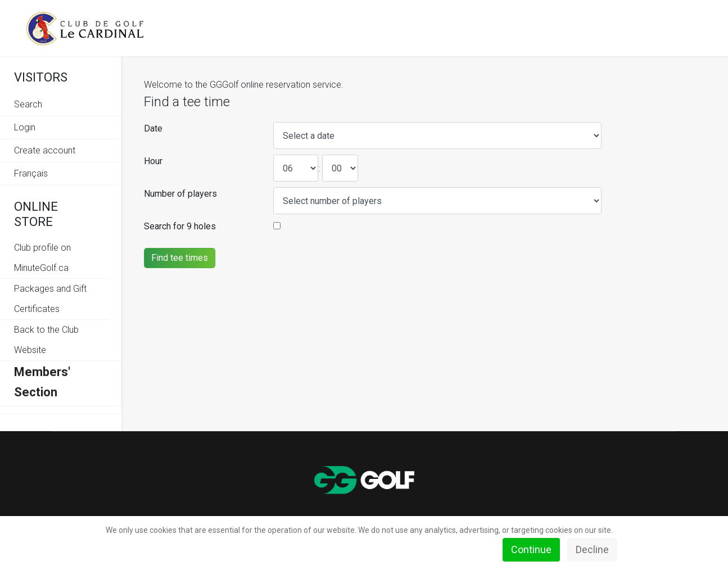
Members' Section (42, 382)
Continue (531, 549)
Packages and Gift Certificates (50, 299)
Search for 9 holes (180, 226)
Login (25, 127)
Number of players (180, 194)
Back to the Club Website (46, 340)
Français (31, 173)
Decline (592, 549)
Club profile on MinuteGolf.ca (42, 258)
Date (153, 128)
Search (28, 104)
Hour (153, 161)
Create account (45, 150)
